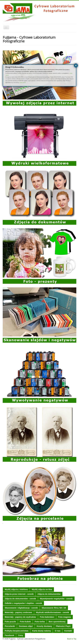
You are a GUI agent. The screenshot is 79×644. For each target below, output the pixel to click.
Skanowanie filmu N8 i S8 (54, 608)
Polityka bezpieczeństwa (17, 631)
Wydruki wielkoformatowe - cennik (53, 612)
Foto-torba (40, 622)
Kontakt (68, 631)
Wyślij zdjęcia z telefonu (16, 589)
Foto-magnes (64, 617)
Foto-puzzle (10, 622)
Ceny (21, 635)
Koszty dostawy (44, 626)
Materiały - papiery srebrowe (18, 612)
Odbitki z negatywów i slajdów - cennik (23, 603)
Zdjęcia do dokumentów (49, 594)
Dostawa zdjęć (26, 626)
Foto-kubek (25, 622)
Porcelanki (10, 626)
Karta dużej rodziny (42, 631)
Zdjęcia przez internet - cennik (19, 594)
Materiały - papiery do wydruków (20, 617)
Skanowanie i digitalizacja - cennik (21, 608)
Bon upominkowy (57, 622)
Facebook (9, 635)
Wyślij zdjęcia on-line (42, 589)
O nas (58, 631)
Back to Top (72, 639)
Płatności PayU (63, 626)
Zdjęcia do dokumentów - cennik (20, 599)
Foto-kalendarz (47, 617)
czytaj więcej (23, 83)
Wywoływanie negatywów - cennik (56, 599)
